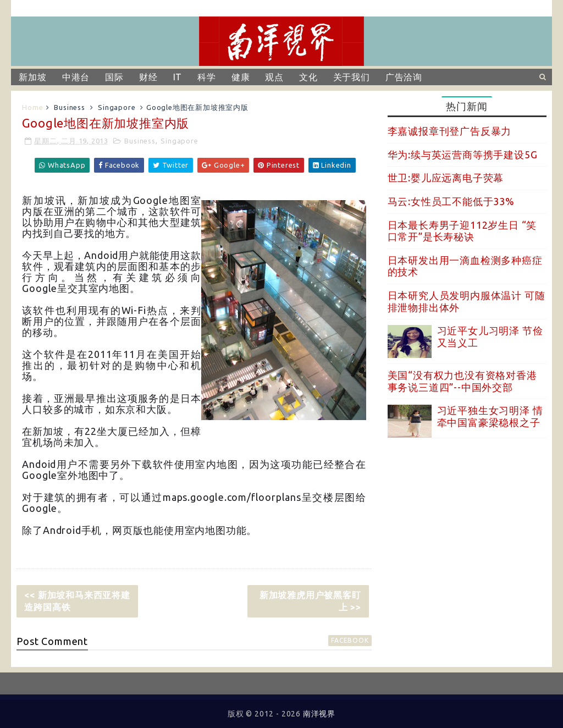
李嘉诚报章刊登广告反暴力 (450, 131)
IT (178, 77)
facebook (350, 640)
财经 (148, 77)
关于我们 (352, 77)
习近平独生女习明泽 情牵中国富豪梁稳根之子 (490, 416)
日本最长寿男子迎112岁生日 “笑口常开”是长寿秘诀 (462, 231)
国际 (114, 77)
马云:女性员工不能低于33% (451, 201)
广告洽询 (404, 77)
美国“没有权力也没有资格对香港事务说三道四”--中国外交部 (462, 381)
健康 (241, 77)
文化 (308, 77)
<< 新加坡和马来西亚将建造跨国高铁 (77, 601)
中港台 (76, 77)
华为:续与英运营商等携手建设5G (463, 155)
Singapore (117, 107)
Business (69, 107)
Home (32, 107)
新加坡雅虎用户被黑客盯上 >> (310, 601)
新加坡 (32, 77)
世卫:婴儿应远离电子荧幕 (446, 178)
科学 (207, 77)
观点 (274, 77)
